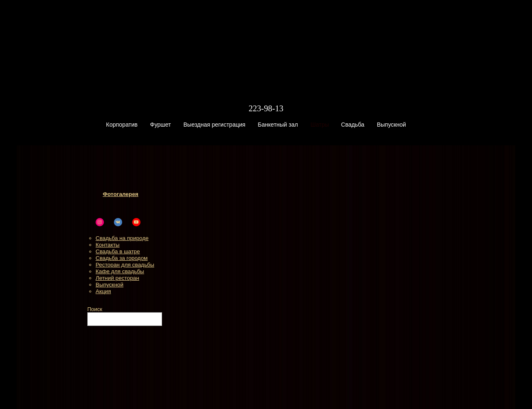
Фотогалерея (121, 194)
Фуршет (160, 125)
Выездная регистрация (214, 125)
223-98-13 (266, 108)
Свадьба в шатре (118, 251)
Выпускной (392, 125)
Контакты (108, 245)
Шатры (320, 125)
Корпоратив (122, 125)
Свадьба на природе (122, 238)
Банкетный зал (278, 125)
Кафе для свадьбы (120, 271)
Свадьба (353, 125)
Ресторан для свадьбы (125, 265)
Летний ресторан (117, 278)
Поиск (95, 309)
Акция (103, 291)
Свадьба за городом (122, 258)
